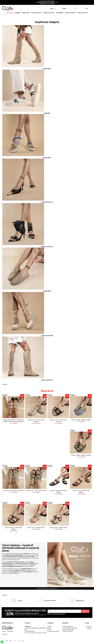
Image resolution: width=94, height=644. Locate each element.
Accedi (64, 8)
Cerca (53, 9)
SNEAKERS (18, 13)
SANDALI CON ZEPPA (70, 13)
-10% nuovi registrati (47, 1)
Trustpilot (5, 384)
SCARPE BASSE (60, 13)
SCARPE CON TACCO (36, 13)
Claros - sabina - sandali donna (81, 420)
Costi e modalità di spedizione (70, 628)
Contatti (49, 626)
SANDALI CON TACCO (49, 13)
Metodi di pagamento (68, 626)
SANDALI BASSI (26, 13)
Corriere (20, 600)
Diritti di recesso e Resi (68, 630)
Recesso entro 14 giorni (50, 600)
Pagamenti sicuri (80, 600)
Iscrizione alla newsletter (53, 631)
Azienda (49, 628)
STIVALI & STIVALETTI (83, 13)
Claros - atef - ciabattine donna (13, 491)
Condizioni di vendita (68, 631)
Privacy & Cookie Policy (30, 633)
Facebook (89, 626)
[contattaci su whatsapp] (2, 642)
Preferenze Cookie (42, 633)
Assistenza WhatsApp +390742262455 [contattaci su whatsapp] (47, 588)
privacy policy (62, 614)
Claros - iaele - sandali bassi (36, 528)
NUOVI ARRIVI (10, 13)
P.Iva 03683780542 (30, 631)
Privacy (49, 630)
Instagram (89, 628)
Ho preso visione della (57, 614)
